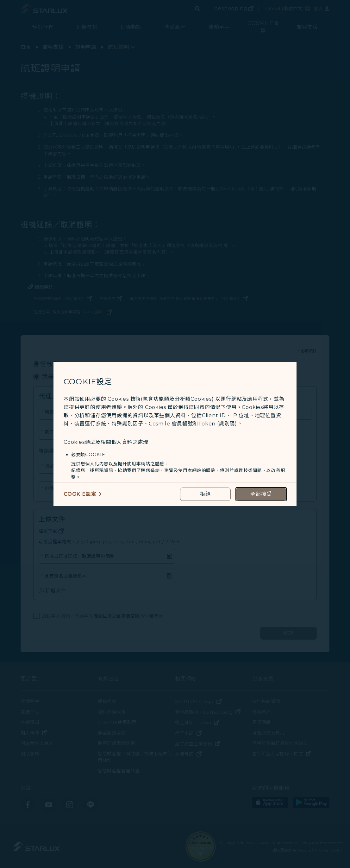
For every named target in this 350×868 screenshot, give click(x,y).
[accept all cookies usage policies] (261, 494)
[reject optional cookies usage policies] (205, 494)
